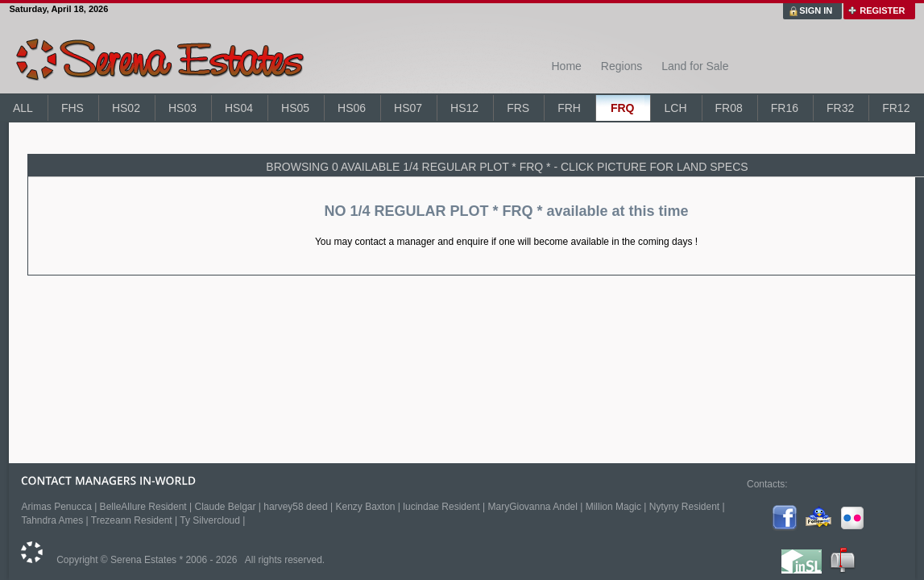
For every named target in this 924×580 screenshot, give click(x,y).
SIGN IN (816, 10)
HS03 (182, 108)
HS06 (352, 108)
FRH (569, 108)
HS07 (408, 108)
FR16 (785, 108)
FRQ (623, 108)
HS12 (464, 108)
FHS (73, 108)
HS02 (126, 108)
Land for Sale (695, 66)
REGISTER (882, 10)
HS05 (295, 108)
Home (566, 66)
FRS (518, 108)
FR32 (840, 108)
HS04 (239, 108)
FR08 (729, 108)
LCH (675, 108)
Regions (622, 66)
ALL (23, 108)
